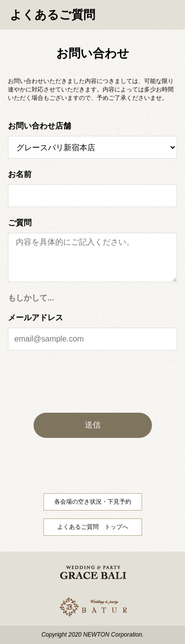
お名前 (20, 174)
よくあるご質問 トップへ (93, 527)
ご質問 (20, 223)
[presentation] (93, 382)
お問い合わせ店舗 (39, 126)
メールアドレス (36, 318)
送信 (93, 425)
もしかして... (31, 298)
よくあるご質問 (53, 15)
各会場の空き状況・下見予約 (93, 502)
